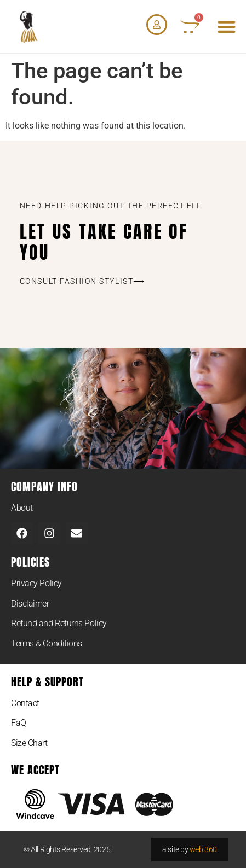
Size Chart (29, 743)
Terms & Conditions (47, 643)
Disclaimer (30, 604)
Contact (25, 703)
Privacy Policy (36, 583)
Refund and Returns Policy (59, 623)
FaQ (19, 723)
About (22, 508)
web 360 (203, 849)
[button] (227, 27)
